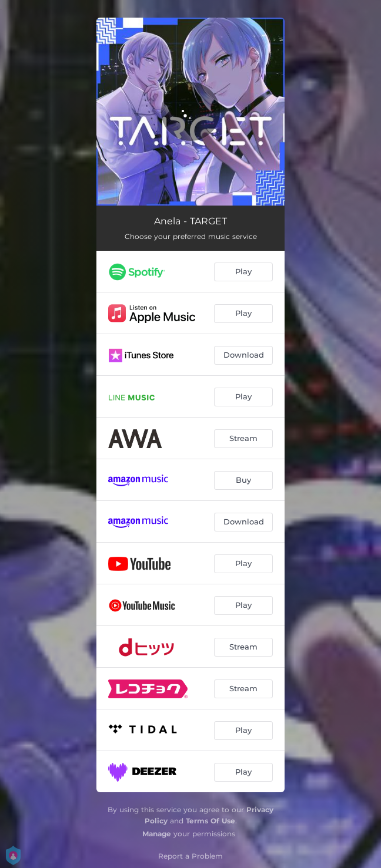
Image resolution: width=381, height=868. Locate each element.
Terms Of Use (210, 821)
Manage (157, 834)
